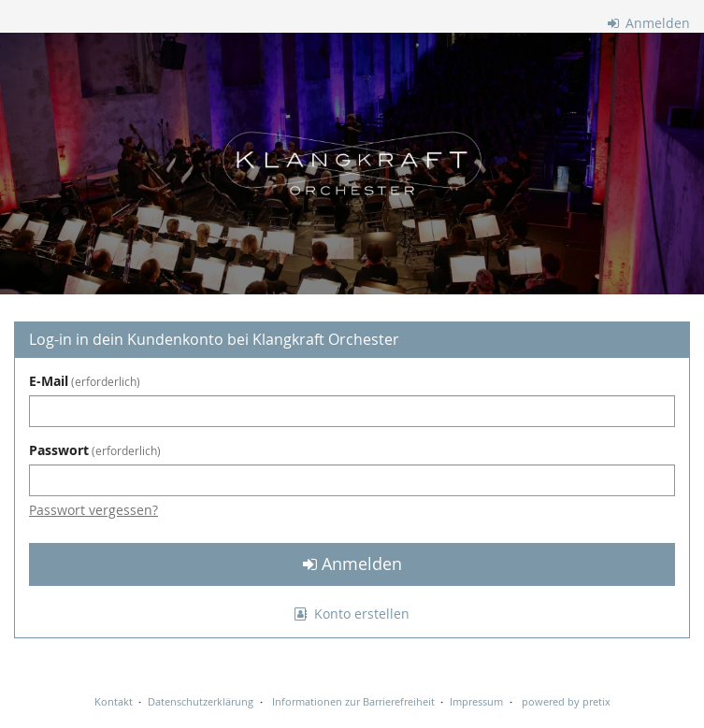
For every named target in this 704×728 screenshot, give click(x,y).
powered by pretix (566, 701)
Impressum (476, 701)
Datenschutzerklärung (201, 701)
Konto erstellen (352, 614)
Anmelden (649, 23)
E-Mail (85, 381)
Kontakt (114, 701)
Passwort (95, 450)
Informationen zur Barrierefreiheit (352, 701)
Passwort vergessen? (93, 510)
